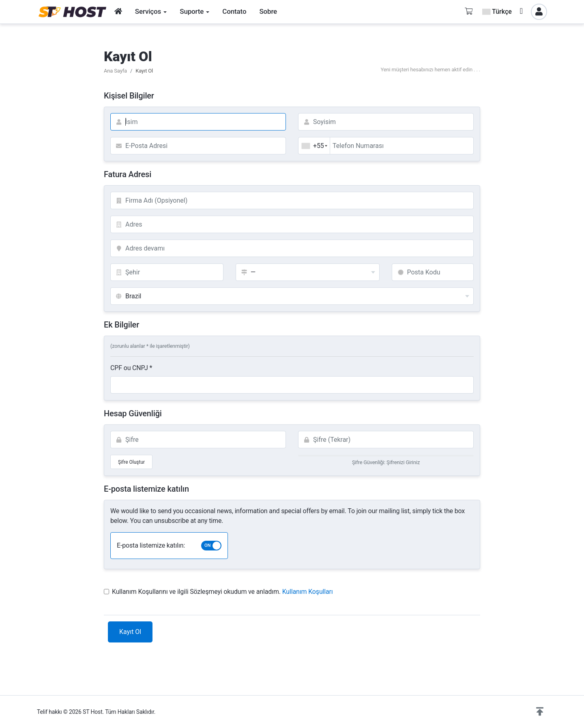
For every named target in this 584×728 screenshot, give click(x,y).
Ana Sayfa (115, 71)
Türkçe (497, 12)
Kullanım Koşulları (308, 592)
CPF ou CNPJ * (131, 368)
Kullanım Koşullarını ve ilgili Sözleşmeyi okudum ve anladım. (218, 592)
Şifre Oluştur (131, 462)
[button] (540, 712)
